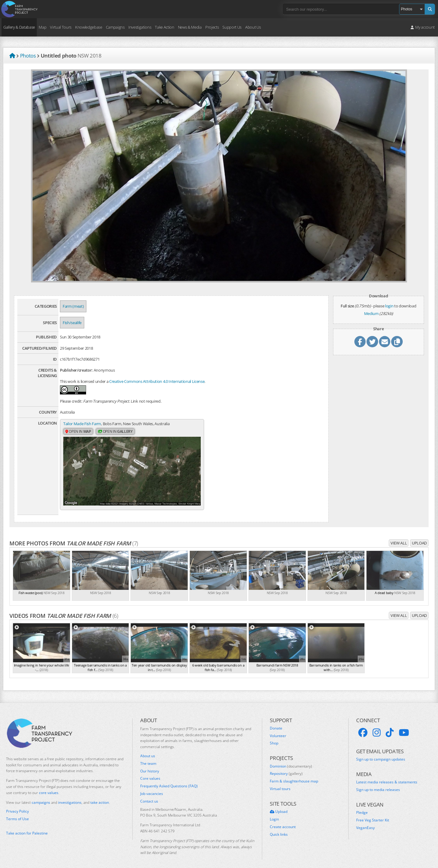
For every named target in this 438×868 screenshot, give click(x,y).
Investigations (140, 27)
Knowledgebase (89, 27)
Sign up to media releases (378, 784)
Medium (371, 313)
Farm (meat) (73, 306)
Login (274, 813)
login (389, 306)
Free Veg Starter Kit (373, 814)
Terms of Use (17, 813)
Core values (150, 773)
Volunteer (278, 730)
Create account (283, 821)
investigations (70, 796)
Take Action (164, 27)
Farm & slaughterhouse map (294, 775)
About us (148, 750)
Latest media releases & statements (387, 776)
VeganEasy (365, 822)
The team (148, 758)
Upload (419, 537)
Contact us (149, 795)
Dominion (291, 760)
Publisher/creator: (76, 370)
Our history (150, 765)
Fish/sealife (72, 323)
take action (100, 796)
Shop (274, 737)
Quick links (279, 828)
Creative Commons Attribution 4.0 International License (157, 381)
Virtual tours (280, 783)
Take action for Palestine (27, 827)
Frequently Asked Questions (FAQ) (169, 780)
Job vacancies (152, 788)
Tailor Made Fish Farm (82, 424)
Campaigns (115, 27)
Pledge (362, 807)
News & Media (190, 27)
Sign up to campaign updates (381, 753)
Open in (78, 432)
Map (42, 27)
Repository (286, 768)
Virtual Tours (61, 27)
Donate (276, 722)
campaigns (41, 796)
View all (399, 537)
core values (49, 787)
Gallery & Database (19, 27)
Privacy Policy (17, 806)
